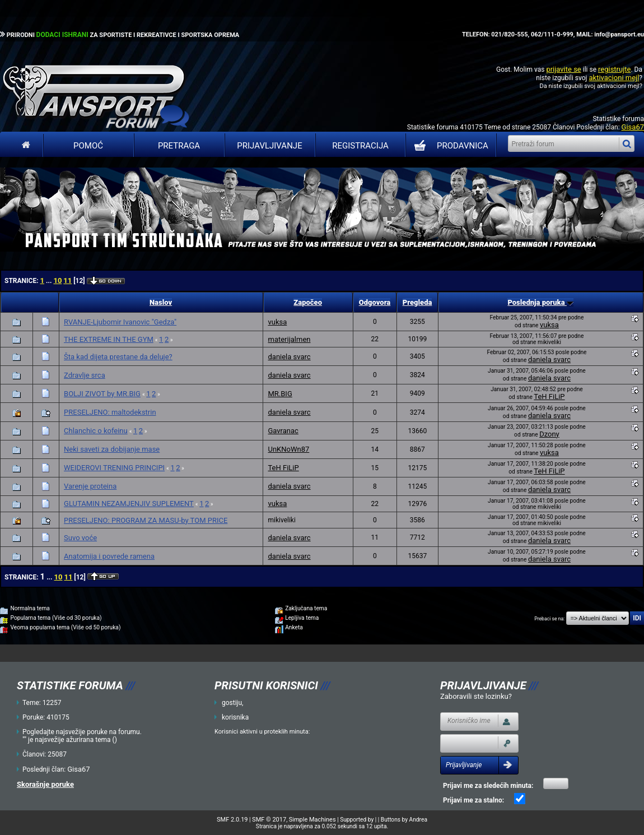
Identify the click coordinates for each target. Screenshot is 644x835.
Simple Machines (312, 820)
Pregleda (417, 302)
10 (57, 280)
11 (67, 280)
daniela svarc (289, 357)
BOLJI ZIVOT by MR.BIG (102, 394)
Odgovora (375, 302)
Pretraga (179, 146)
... (50, 281)
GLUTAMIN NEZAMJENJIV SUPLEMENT (129, 504)
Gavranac (283, 431)
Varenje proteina (90, 486)
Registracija (360, 146)
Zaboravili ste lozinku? (476, 696)
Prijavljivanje (269, 146)
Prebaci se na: (549, 619)
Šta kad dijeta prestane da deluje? (118, 357)
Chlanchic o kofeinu (96, 431)
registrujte (614, 69)
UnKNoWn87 (288, 449)
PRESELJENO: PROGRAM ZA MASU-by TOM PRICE (146, 520)
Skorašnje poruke (45, 784)
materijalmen (289, 339)
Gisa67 (633, 127)
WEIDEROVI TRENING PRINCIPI (114, 468)
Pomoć (88, 146)
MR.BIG (280, 394)
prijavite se (563, 69)
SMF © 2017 (269, 820)
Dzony (549, 434)
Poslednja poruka (540, 302)
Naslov (161, 302)
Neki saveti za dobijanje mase (112, 449)
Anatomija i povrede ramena (109, 556)
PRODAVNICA (449, 146)
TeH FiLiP (549, 396)
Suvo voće (80, 538)
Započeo (308, 302)
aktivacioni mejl (614, 78)
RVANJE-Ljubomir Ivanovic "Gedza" (120, 322)
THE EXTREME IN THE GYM (109, 339)
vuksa (277, 322)
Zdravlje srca (85, 375)
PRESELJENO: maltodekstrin (110, 412)
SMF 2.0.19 (232, 820)
